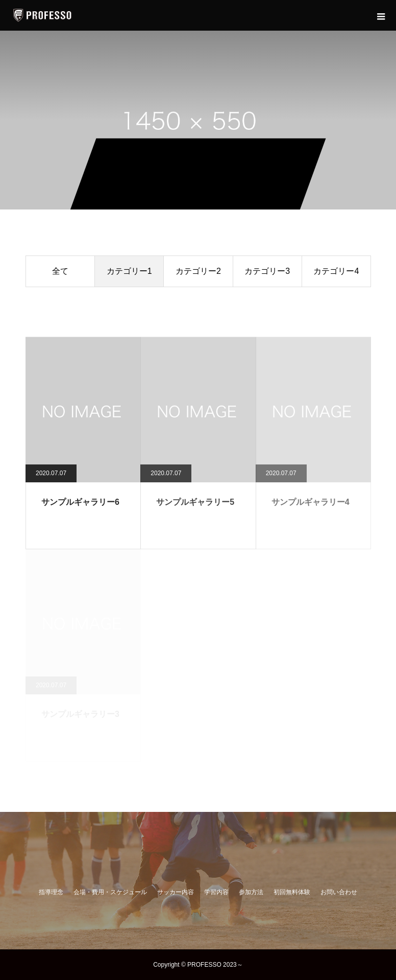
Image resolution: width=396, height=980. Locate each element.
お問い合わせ (339, 892)
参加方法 (251, 892)
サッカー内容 (176, 892)
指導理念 (51, 892)
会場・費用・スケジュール (110, 892)
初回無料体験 (292, 892)
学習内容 (216, 892)
